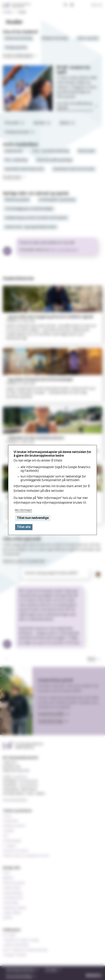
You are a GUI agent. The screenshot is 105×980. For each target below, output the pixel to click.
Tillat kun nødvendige (33, 518)
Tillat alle (24, 527)
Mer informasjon (23, 510)
